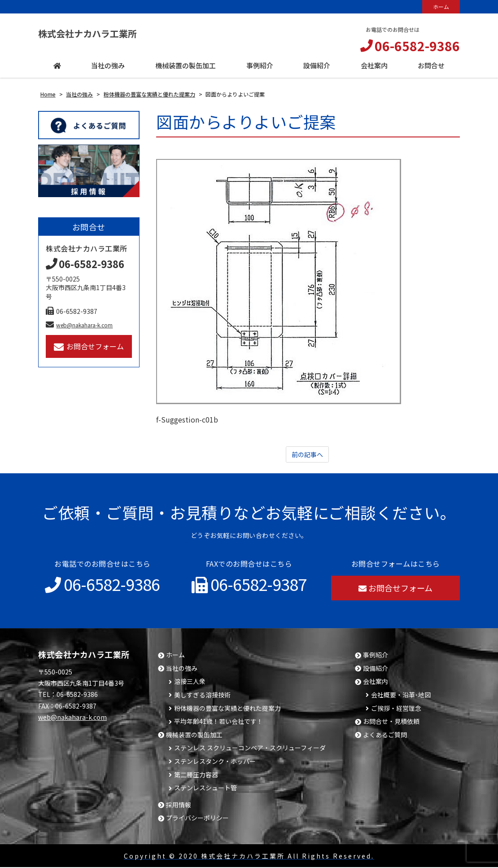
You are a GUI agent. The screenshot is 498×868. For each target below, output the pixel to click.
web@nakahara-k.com (79, 325)
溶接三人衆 (190, 682)
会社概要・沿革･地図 (401, 696)
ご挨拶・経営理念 (396, 709)
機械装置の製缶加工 (194, 736)
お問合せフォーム (89, 346)
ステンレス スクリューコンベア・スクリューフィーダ (250, 749)
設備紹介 (376, 669)
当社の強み (182, 669)
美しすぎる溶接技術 (202, 696)
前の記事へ (307, 455)
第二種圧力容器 (196, 776)
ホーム (441, 7)
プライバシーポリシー (197, 819)
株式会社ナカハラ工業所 (102, 33)
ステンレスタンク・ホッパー (215, 762)
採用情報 (179, 806)
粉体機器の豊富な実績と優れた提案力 (227, 709)
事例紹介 (376, 656)
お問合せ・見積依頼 (391, 722)
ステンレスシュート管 (205, 789)
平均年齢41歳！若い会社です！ (218, 722)
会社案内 (376, 682)
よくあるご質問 (385, 736)
